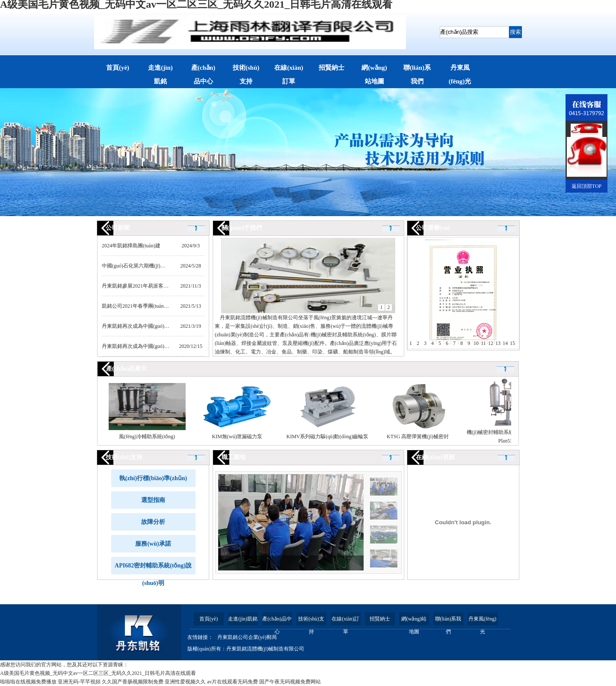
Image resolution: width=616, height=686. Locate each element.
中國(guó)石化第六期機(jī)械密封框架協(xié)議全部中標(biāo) (170, 266)
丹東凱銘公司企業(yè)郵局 (247, 637)
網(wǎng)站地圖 (374, 74)
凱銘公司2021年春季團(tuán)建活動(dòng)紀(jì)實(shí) (161, 306)
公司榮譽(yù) (433, 228)
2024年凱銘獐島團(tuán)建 (131, 246)
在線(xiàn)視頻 (435, 457)
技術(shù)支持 (246, 74)
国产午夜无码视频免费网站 (290, 682)
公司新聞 (118, 228)
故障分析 (153, 522)
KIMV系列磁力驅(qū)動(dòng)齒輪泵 (328, 437)
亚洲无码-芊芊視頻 (79, 682)
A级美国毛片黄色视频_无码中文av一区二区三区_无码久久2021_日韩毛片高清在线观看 (98, 673)
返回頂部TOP (586, 186)
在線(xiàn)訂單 (289, 74)
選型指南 (153, 500)
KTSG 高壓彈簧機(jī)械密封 (418, 437)
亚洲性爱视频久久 (185, 682)
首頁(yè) (118, 68)
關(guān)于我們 (242, 228)
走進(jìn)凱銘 (160, 74)
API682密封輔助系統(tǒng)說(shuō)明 (153, 568)
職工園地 (234, 457)
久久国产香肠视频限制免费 (133, 682)
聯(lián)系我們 (417, 74)
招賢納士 (332, 68)
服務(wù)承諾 (153, 544)
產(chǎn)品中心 (203, 74)
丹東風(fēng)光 (460, 74)
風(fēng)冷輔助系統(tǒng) (147, 437)
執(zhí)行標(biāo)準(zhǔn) (153, 478)
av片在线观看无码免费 (232, 682)
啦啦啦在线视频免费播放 (28, 682)
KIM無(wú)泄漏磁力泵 (237, 437)
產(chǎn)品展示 (126, 369)
